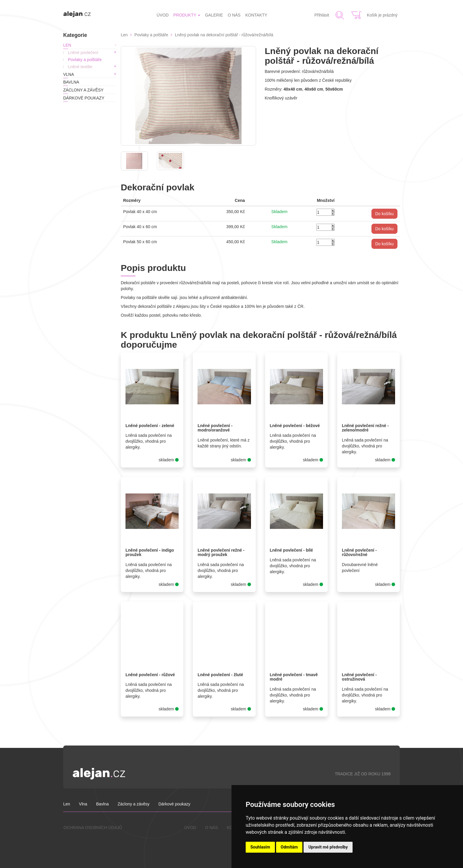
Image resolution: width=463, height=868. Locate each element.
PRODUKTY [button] (187, 15)
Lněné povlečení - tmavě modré (294, 677)
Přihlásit (322, 15)
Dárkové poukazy (84, 98)
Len (67, 45)
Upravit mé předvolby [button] (328, 847)
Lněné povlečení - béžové (295, 426)
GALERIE (214, 15)
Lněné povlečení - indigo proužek (150, 552)
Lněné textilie (80, 67)
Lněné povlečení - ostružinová (359, 677)
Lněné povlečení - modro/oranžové (215, 428)
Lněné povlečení (83, 53)
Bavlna (71, 82)
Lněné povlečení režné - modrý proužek (221, 552)
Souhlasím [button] (260, 847)
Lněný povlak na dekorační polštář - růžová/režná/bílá (224, 35)
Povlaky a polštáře (85, 60)
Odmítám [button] (289, 847)
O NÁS (234, 15)
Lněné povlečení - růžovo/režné (359, 552)
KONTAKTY (256, 15)
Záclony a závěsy (83, 90)
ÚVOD (163, 15)
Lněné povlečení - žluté (220, 675)
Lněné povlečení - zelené (150, 426)
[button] (384, 214)
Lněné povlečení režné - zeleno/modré (365, 428)
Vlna (69, 74)
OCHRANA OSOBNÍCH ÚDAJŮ (93, 828)
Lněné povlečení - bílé (291, 550)
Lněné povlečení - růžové (150, 675)
